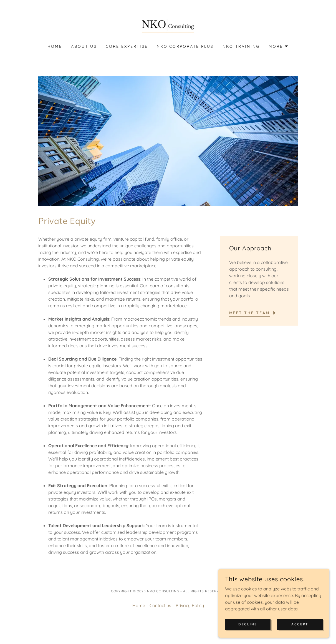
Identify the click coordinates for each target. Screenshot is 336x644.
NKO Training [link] (241, 46)
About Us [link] (84, 46)
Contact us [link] (160, 605)
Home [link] (55, 46)
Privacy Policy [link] (190, 605)
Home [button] (139, 605)
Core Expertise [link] (127, 46)
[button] (279, 46)
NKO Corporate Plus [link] (185, 46)
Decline (248, 636)
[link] (168, 26)
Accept (300, 636)
